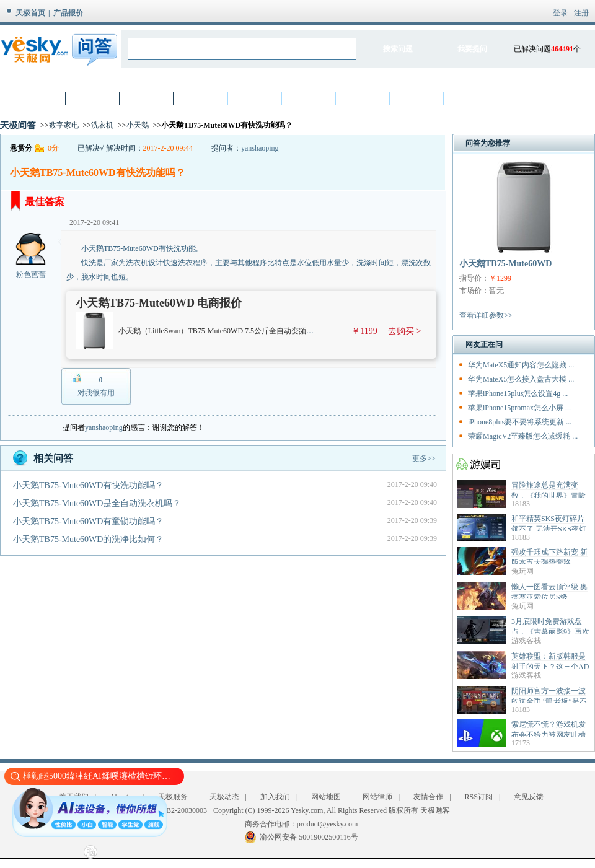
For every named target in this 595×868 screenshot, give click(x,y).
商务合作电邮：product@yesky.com (302, 824)
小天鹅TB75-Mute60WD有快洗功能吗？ (88, 485)
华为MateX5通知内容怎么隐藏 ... (521, 365)
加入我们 (275, 797)
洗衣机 (102, 125)
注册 (581, 13)
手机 (201, 98)
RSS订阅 (479, 797)
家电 (363, 98)
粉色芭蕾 (31, 274)
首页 (40, 98)
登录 (560, 13)
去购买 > (404, 331)
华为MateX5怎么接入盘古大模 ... (521, 379)
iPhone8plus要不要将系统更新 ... (520, 422)
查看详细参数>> (486, 315)
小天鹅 (138, 125)
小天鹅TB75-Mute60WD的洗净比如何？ (88, 539)
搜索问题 (398, 49)
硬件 (255, 98)
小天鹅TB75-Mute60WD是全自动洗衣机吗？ (97, 503)
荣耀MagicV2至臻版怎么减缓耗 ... (523, 436)
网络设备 (309, 98)
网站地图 (326, 797)
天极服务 (173, 797)
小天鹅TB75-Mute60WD (505, 264)
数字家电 (64, 125)
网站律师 (377, 797)
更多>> (424, 458)
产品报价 (68, 13)
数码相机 (148, 98)
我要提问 (472, 49)
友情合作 (428, 797)
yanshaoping (260, 148)
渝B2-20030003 (183, 810)
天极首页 (30, 13)
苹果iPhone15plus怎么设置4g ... (518, 393)
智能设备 (417, 98)
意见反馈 (529, 797)
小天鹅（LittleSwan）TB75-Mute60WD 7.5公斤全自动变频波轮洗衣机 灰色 (239, 331)
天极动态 (224, 797)
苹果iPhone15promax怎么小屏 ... (519, 408)
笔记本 (94, 98)
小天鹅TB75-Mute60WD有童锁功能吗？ (88, 521)
